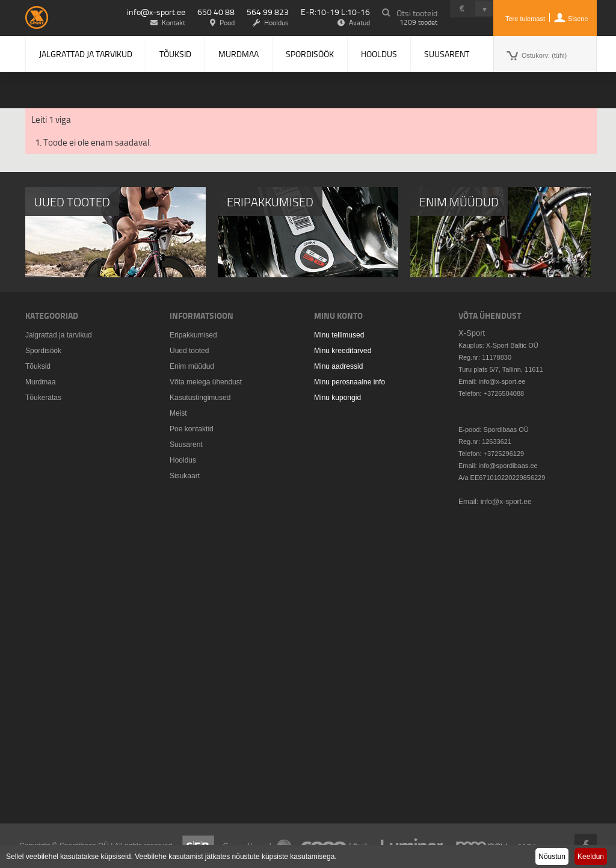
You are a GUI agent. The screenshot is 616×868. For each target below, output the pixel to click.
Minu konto (338, 315)
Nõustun (552, 857)
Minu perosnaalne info (350, 382)
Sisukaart (185, 476)
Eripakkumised (193, 335)
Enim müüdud (192, 366)
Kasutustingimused (200, 398)
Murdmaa (239, 54)
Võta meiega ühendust (206, 382)
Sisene (578, 19)
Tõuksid (175, 54)
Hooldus (379, 54)
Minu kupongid (337, 398)
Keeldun (591, 857)
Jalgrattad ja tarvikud (86, 54)
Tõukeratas (43, 398)
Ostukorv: (544, 55)
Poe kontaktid (192, 429)
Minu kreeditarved (343, 351)
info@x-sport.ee (156, 12)
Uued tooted (189, 351)
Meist (178, 413)
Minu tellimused (339, 335)
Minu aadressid (338, 366)
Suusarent (447, 54)
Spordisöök (310, 54)
